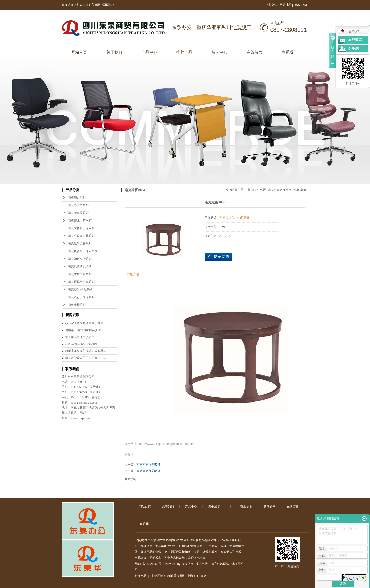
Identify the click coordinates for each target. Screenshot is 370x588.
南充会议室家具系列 (81, 236)
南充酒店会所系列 (80, 259)
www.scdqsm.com (81, 418)
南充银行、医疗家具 (81, 297)
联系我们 (290, 52)
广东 (197, 576)
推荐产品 (184, 52)
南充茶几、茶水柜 (80, 221)
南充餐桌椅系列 (78, 213)
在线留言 (254, 52)
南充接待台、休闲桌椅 (83, 251)
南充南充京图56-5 (148, 465)
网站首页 (79, 52)
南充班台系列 (77, 198)
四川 (170, 576)
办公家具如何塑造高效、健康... (85, 323)
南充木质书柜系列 (80, 274)
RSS (297, 5)
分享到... (355, 49)
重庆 (176, 576)
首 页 (251, 190)
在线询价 (218, 257)
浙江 (183, 576)
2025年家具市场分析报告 (82, 344)
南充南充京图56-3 (148, 471)
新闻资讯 (270, 507)
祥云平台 (187, 564)
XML (305, 5)
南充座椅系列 (77, 305)
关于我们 (114, 52)
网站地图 (286, 5)
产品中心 (149, 52)
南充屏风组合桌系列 (81, 282)
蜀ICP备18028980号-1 (149, 564)
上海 (190, 576)
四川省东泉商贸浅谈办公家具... (85, 351)
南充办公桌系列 (78, 205)
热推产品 (140, 576)
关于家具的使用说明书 (80, 337)
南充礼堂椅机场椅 (80, 266)
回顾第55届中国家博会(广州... (85, 330)
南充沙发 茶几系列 (80, 289)
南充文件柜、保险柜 (81, 228)
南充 (203, 576)
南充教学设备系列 (80, 243)
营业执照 (246, 507)
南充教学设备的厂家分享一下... (85, 358)
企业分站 (271, 5)
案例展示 (214, 507)
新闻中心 (219, 52)
